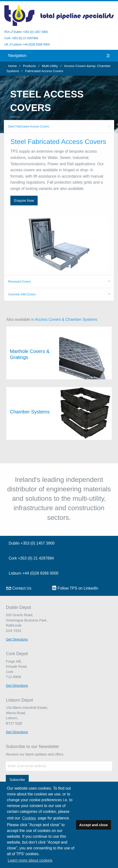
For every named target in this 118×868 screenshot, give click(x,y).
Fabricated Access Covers (44, 71)
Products (29, 66)
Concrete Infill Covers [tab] (22, 294)
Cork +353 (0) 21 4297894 (21, 38)
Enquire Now (24, 201)
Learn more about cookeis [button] (30, 860)
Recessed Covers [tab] (19, 282)
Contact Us (19, 588)
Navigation (59, 56)
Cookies (29, 818)
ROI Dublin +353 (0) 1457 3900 (26, 32)
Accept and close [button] (93, 825)
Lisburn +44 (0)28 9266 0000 (34, 573)
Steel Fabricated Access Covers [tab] (28, 127)
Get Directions (17, 639)
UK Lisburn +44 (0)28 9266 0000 (27, 45)
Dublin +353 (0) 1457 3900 (32, 543)
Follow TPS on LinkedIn (75, 588)
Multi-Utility (50, 66)
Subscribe (17, 780)
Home (13, 66)
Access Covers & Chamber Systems (66, 319)
